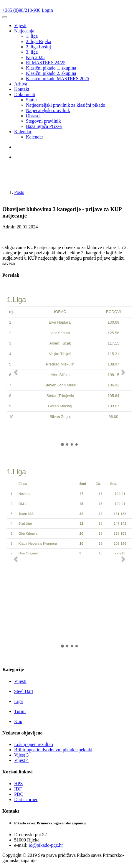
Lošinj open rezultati (34, 744)
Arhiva (21, 84)
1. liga (32, 36)
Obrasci (33, 116)
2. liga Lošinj (38, 47)
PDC (19, 794)
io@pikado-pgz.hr (46, 845)
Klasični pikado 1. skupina (51, 68)
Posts (19, 192)
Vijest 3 (21, 755)
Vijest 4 (21, 760)
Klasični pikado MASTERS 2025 (58, 79)
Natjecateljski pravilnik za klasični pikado (66, 105)
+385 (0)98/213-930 (21, 10)
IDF (18, 789)
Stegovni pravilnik (43, 121)
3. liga (32, 52)
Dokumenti (25, 94)
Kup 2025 (35, 57)
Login (47, 10)
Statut (31, 100)
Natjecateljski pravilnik (48, 110)
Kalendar (23, 132)
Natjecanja (24, 31)
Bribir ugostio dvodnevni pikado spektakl (53, 750)
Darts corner (26, 799)
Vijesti (20, 25)
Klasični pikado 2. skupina (51, 73)
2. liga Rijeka (39, 41)
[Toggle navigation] (5, 17)
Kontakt (22, 89)
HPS (18, 784)
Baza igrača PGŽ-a (44, 126)
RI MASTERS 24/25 (46, 63)
